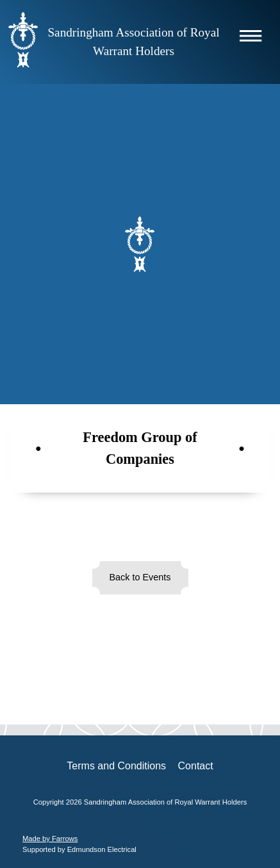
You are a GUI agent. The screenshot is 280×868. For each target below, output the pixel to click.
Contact (196, 766)
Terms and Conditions (116, 766)
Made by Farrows (50, 839)
